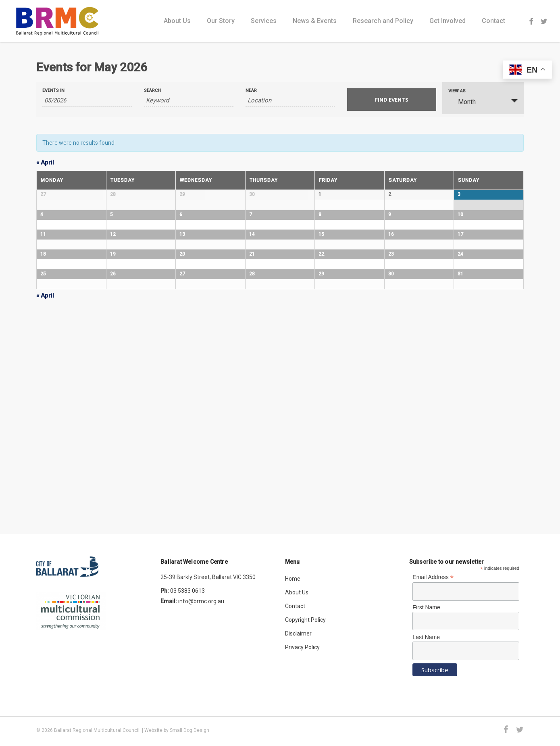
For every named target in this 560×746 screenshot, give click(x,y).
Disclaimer (298, 634)
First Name (426, 608)
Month (462, 102)
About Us (297, 593)
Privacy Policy (302, 648)
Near (251, 91)
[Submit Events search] (392, 100)
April (45, 163)
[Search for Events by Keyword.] (189, 101)
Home (293, 579)
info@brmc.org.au (201, 602)
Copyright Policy (305, 620)
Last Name (426, 637)
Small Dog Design (189, 730)
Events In (53, 91)
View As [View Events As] (457, 91)
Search (152, 91)
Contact (295, 606)
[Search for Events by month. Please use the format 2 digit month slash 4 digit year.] (87, 101)
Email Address (433, 578)
